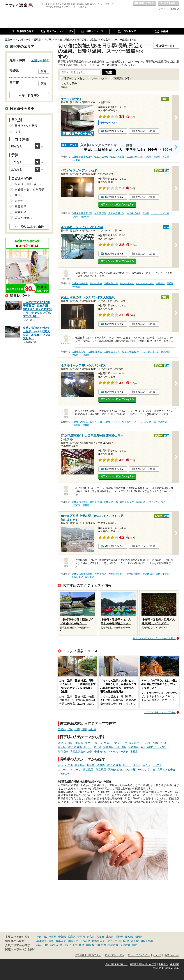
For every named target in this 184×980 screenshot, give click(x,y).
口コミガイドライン (139, 955)
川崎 (46, 945)
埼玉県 (52, 937)
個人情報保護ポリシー (116, 964)
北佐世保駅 (77, 577)
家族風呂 (134, 747)
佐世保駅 (89, 577)
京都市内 (113, 945)
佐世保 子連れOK (131, 352)
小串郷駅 (76, 287)
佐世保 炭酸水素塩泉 (82, 157)
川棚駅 (86, 505)
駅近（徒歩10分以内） (154, 747)
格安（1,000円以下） (80, 747)
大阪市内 (101, 945)
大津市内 (125, 945)
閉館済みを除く (123, 78)
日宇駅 (166, 157)
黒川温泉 (124, 941)
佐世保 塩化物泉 (80, 284)
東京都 (91, 937)
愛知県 (129, 937)
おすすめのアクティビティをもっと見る (154, 638)
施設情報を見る (113, 131)
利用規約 (163, 964)
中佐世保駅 (148, 574)
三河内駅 (76, 160)
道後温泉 (112, 941)
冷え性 (62, 747)
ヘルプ (157, 955)
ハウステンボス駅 (160, 213)
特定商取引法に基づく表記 (143, 964)
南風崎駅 (85, 217)
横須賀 (54, 945)
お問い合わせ (172, 955)
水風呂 (134, 752)
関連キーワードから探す (20, 950)
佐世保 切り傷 (101, 157)
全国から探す (40, 60)
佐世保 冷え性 (117, 157)
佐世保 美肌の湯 (116, 213)
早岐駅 (157, 157)
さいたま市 (71, 945)
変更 (44, 71)
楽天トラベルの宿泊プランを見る (117, 205)
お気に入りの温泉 (144, 3)
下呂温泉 (85, 941)
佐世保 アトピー (112, 422)
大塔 (77, 729)
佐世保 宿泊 (100, 213)
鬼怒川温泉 (147, 941)
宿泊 (61, 743)
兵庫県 (72, 937)
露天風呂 (134, 743)
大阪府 (100, 937)
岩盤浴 (19, 201)
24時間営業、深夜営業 (29, 190)
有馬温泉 (61, 941)
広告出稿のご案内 (115, 955)
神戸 (135, 945)
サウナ (89, 743)
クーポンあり (99, 78)
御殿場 (90, 945)
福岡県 (139, 937)
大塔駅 (148, 157)
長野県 (119, 937)
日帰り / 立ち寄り (26, 126)
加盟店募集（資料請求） (88, 955)
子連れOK (100, 752)
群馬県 (81, 937)
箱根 (51, 941)
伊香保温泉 (98, 941)
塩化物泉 (63, 752)
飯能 (82, 945)
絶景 (90, 752)
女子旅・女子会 (166, 770)
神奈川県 (42, 937)
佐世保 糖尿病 (133, 574)
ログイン (163, 9)
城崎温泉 (73, 941)
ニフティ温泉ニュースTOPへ (160, 712)
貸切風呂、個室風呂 (115, 747)
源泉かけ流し (161, 743)
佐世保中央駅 (162, 574)
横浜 (39, 945)
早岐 (70, 729)
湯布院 (135, 941)
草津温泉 (42, 941)
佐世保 (92, 729)
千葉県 (62, 937)
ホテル (98, 743)
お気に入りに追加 (145, 131)
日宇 (84, 729)
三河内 (62, 729)
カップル (146, 743)
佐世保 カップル (135, 157)
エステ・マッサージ (116, 743)
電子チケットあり (74, 78)
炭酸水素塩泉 (78, 752)
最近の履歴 (168, 3)
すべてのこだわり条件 (29, 226)
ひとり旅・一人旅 (118, 752)
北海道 (110, 937)
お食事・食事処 (74, 743)
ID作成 (175, 9)
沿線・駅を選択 (29, 95)
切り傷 (98, 747)
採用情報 (175, 964)
